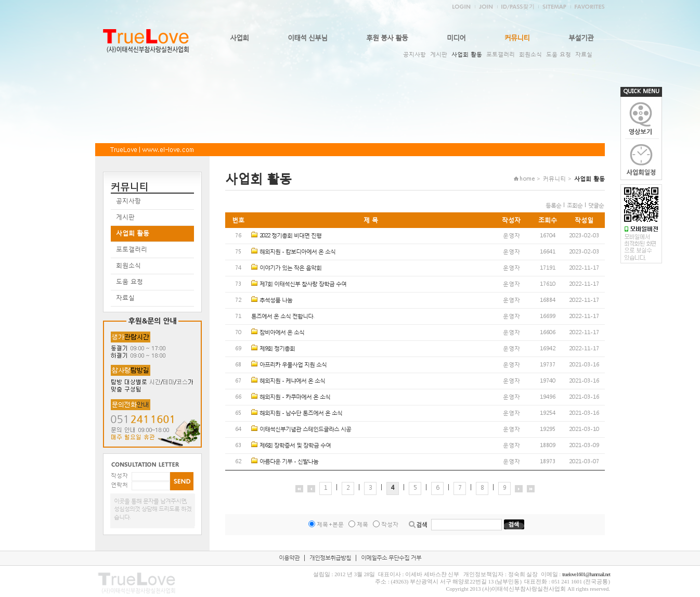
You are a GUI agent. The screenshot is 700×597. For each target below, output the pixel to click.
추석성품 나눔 (276, 300)
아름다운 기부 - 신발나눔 (289, 461)
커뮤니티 (517, 38)
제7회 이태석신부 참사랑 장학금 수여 (303, 284)
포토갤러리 (501, 54)
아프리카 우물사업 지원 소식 (293, 365)
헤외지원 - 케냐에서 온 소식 (292, 381)
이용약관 (289, 558)
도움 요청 (559, 54)
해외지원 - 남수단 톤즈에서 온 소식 (301, 413)
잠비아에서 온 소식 (282, 332)
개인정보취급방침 (330, 558)
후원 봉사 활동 (387, 38)
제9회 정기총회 (277, 348)
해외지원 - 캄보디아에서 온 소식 (297, 252)
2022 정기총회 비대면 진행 (290, 236)
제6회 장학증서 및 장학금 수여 (295, 445)
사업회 (239, 38)
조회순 (575, 205)
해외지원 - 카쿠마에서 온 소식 (295, 397)
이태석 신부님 (307, 38)
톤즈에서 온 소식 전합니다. (282, 316)
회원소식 (530, 54)
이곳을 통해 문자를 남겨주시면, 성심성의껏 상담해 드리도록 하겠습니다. (153, 509)
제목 (362, 524)
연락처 (119, 485)
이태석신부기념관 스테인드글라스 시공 (305, 429)
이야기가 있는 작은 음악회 (290, 268)
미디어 (456, 38)
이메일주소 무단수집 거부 (391, 558)
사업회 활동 (467, 54)
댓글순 (596, 205)
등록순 (553, 205)
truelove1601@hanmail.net (586, 574)
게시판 (439, 54)
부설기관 (581, 38)
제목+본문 (330, 524)
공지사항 (414, 54)
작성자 (119, 475)
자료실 (584, 54)
